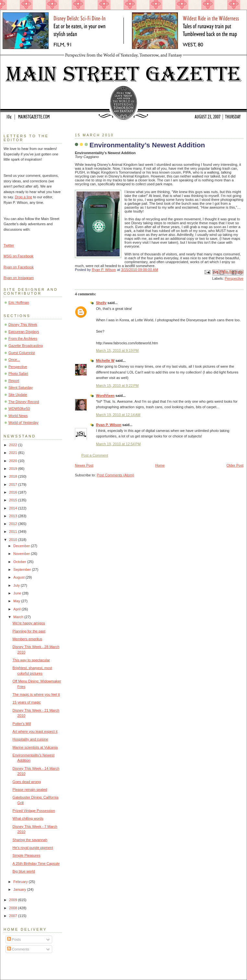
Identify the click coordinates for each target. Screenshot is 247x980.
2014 (14, 508)
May (17, 601)
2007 (14, 916)
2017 (14, 484)
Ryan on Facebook (19, 267)
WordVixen (105, 396)
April (17, 609)
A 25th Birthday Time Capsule (36, 864)
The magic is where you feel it (36, 694)
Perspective (234, 278)
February (21, 882)
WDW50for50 (19, 409)
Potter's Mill (22, 724)
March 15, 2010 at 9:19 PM (117, 350)
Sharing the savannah (30, 840)
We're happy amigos (29, 623)
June (18, 593)
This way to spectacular (31, 660)
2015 (14, 500)
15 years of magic (27, 702)
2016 (14, 492)
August (19, 577)
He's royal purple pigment (33, 848)
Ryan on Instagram (19, 278)
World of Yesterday (24, 423)
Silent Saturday (21, 387)
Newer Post (84, 465)
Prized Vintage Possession (34, 811)
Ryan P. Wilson (109, 425)
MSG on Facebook (18, 256)
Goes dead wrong (27, 782)
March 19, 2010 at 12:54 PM (118, 444)
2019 (14, 469)
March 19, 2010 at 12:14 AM (118, 415)
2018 (14, 476)
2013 (14, 516)
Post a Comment (95, 455)
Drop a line (24, 197)
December (22, 546)
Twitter (9, 245)
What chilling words (28, 818)
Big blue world (24, 871)
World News (18, 416)
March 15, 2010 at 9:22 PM (117, 386)
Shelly (101, 303)
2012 (14, 524)
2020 (14, 461)
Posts (14, 939)
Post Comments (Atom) (116, 475)
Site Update (18, 395)
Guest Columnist (22, 353)
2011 (14, 532)
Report (14, 381)
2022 (14, 445)
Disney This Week (23, 325)
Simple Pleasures (27, 855)
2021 (14, 453)
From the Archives (23, 338)
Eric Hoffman (19, 302)
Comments (18, 949)
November (22, 554)
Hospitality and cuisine (30, 739)
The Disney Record (24, 402)
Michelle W (105, 361)
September (23, 570)
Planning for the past (29, 631)
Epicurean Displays (24, 332)
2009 (14, 900)
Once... (14, 360)
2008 (14, 908)
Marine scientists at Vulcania (35, 747)
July (17, 585)
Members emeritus (27, 639)
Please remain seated (30, 790)
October (20, 562)
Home (160, 465)
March (19, 617)
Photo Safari (18, 374)
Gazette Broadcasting (26, 346)
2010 (14, 540)
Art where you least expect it (35, 731)
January (20, 889)
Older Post (235, 465)
